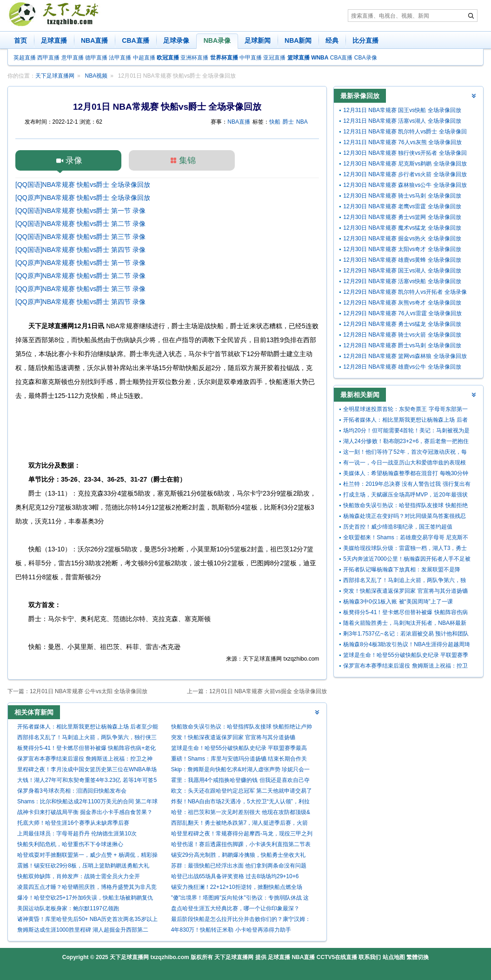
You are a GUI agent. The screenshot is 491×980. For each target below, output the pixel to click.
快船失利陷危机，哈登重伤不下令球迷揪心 (70, 844)
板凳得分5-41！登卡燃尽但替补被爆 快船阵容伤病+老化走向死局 (86, 749)
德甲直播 (96, 58)
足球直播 (54, 40)
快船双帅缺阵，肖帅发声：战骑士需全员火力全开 (79, 876)
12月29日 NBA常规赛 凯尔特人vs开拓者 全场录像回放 (405, 293)
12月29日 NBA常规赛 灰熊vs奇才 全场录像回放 (402, 303)
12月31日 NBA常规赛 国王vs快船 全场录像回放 (402, 110)
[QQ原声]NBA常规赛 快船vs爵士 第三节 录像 (80, 289)
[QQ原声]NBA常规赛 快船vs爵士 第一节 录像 (80, 263)
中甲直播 (251, 58)
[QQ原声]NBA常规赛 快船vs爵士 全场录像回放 (83, 198)
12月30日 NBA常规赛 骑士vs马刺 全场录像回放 (402, 196)
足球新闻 (258, 40)
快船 (275, 122)
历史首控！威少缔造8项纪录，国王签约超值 (398, 527)
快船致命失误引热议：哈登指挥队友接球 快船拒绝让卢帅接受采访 (242, 728)
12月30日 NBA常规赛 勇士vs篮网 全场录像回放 (402, 217)
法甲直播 (120, 58)
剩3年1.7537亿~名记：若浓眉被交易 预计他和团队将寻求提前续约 (406, 635)
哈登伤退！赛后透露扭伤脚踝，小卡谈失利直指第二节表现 (241, 845)
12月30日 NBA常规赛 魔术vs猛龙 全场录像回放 (402, 228)
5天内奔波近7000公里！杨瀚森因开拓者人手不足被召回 (407, 560)
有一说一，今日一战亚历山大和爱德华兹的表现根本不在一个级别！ (405, 464)
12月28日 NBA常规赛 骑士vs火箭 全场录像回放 (402, 335)
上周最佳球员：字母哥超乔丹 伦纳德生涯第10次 (77, 834)
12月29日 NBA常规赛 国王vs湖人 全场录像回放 (402, 271)
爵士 (288, 122)
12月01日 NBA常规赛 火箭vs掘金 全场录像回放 (268, 691)
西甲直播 (48, 58)
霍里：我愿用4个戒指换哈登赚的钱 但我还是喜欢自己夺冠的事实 (240, 781)
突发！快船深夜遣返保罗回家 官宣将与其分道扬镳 (233, 737)
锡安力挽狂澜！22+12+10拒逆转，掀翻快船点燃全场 (237, 887)
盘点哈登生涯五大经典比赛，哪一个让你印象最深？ (235, 908)
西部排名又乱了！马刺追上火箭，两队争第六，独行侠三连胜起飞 (87, 738)
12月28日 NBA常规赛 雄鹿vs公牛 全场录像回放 (402, 367)
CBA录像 (366, 58)
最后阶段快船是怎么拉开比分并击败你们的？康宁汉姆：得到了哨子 (241, 920)
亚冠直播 (274, 58)
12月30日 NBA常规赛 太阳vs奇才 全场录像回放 (402, 249)
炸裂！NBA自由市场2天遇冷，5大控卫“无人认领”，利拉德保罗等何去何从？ (240, 803)
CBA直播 (135, 40)
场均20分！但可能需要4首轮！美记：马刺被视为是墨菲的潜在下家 (406, 432)
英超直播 (25, 58)
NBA (302, 122)
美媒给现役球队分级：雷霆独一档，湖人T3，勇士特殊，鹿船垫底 (405, 549)
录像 (74, 160)
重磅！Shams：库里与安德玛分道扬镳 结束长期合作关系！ (239, 760)
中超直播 (144, 58)
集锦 (187, 160)
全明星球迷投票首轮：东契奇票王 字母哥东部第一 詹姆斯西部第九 (405, 410)
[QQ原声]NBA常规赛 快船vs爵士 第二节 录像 (80, 276)
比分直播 (365, 40)
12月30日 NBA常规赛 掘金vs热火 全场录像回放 (402, 238)
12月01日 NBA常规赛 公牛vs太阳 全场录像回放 (89, 691)
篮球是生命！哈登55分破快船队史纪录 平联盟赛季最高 (239, 748)
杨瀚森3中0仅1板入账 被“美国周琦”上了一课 (398, 602)
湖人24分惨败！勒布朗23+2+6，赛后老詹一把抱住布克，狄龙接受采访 (406, 442)
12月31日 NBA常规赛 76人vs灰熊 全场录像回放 (402, 142)
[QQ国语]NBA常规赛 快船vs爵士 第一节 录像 (80, 211)
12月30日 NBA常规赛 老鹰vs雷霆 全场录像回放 (402, 206)
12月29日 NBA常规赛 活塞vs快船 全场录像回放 (402, 281)
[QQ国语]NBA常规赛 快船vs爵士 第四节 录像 (80, 250)
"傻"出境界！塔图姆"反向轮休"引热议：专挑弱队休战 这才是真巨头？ (240, 899)
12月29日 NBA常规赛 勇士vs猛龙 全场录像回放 (402, 324)
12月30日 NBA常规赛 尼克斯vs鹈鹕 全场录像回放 (405, 164)
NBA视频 (96, 76)
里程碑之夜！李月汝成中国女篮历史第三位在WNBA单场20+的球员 (87, 771)
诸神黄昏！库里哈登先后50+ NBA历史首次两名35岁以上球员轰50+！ (87, 920)
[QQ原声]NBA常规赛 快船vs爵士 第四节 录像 (80, 302)
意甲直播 (73, 58)
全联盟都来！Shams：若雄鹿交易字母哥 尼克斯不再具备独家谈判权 (406, 539)
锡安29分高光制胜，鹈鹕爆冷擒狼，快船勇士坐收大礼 (238, 855)
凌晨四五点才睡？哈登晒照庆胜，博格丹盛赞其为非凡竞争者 (87, 888)
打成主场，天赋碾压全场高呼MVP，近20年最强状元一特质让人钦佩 (405, 496)
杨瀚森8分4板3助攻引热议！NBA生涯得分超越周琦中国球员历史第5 (407, 646)
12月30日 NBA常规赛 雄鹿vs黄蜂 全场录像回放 (402, 260)
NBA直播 (94, 40)
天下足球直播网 (55, 76)
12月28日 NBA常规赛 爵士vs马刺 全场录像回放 (402, 345)
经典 (332, 40)
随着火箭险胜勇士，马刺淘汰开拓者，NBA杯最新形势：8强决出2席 (405, 624)
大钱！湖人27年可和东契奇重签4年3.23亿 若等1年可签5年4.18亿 (87, 781)
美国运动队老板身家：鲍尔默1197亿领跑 (68, 908)
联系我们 (370, 957)
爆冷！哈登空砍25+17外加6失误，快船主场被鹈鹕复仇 (85, 898)
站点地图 (394, 957)
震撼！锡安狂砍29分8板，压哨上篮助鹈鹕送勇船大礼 (83, 866)
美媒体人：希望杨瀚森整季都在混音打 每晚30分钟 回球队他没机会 (406, 474)
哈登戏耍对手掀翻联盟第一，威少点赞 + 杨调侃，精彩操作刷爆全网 (87, 856)
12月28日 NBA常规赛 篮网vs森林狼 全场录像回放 (405, 356)
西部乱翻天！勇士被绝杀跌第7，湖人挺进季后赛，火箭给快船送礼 (240, 824)
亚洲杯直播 (194, 58)
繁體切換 (418, 957)
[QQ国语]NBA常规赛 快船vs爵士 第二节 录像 (80, 224)
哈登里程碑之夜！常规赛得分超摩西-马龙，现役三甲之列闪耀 (242, 835)
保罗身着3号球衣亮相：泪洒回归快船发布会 (72, 791)
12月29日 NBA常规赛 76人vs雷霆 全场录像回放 (402, 313)
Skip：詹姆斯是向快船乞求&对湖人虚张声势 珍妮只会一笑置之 (241, 771)
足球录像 (176, 40)
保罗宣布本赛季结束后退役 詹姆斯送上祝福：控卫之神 (85, 759)
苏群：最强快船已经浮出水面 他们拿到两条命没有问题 (239, 866)
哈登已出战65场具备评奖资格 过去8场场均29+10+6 (235, 876)
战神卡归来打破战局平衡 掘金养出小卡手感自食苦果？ (85, 812)
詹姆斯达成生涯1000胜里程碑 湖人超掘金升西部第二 (83, 930)
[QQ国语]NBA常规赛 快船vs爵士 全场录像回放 (83, 185)
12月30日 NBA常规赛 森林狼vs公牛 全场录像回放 (405, 185)
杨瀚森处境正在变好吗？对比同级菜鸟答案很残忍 (405, 516)
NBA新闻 (298, 40)
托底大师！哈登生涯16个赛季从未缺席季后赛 (73, 823)
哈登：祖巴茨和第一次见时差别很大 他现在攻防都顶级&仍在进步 (241, 813)
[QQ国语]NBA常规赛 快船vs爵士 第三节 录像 (80, 237)
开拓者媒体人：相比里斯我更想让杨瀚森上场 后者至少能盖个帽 (88, 728)
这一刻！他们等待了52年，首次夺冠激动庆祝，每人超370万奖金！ (405, 453)
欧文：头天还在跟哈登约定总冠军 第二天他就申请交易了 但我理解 (242, 792)
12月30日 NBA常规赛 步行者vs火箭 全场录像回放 (405, 174)
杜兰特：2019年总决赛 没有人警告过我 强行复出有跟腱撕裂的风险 (407, 485)
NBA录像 (217, 40)
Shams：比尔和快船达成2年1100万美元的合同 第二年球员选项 (87, 803)
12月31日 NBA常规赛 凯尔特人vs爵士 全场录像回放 (405, 133)
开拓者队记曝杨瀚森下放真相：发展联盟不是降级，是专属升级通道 (402, 571)
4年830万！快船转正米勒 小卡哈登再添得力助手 (231, 930)
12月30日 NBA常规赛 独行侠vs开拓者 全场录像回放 (405, 154)
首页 (20, 40)
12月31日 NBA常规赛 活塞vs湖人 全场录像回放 (402, 121)
